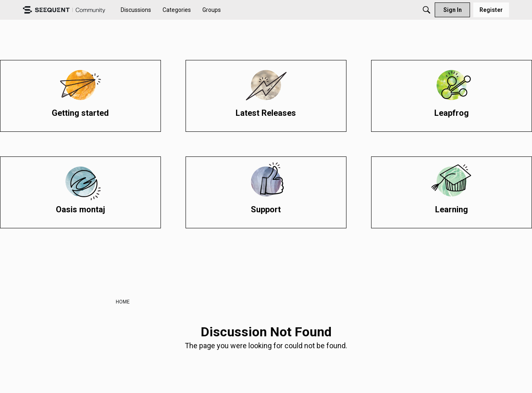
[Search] (427, 10)
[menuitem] (136, 10)
